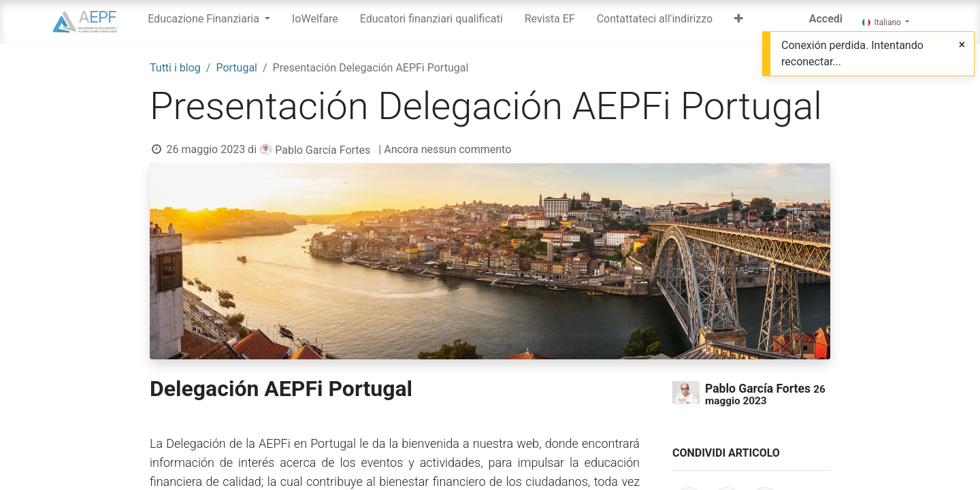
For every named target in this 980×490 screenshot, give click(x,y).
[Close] (962, 45)
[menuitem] (315, 22)
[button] (739, 22)
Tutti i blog (175, 68)
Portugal (236, 68)
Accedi (826, 19)
